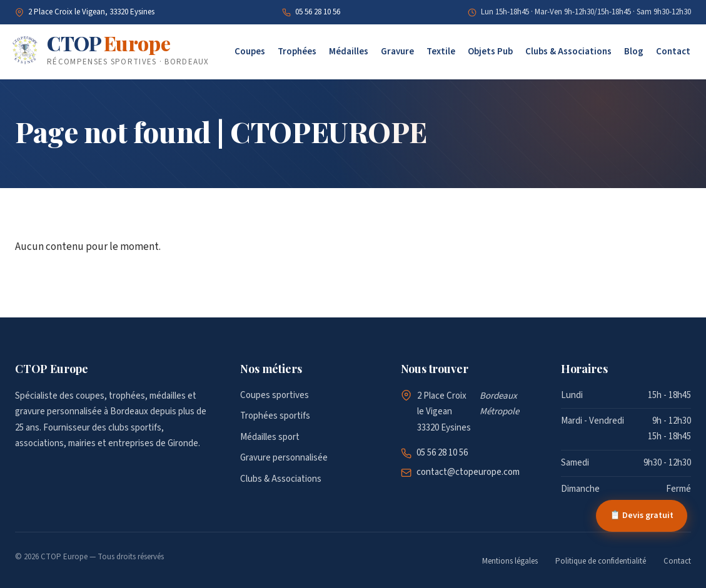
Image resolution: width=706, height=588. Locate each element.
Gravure (397, 52)
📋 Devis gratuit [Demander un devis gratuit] (642, 516)
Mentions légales (510, 561)
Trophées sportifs (275, 416)
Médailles (349, 52)
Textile (441, 52)
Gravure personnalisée (284, 458)
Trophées (297, 52)
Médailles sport (270, 437)
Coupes (250, 52)
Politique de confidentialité (601, 561)
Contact (673, 52)
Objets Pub (490, 52)
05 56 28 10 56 (318, 12)
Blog (634, 52)
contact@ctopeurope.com (468, 472)
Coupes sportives (275, 395)
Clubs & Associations (568, 52)
